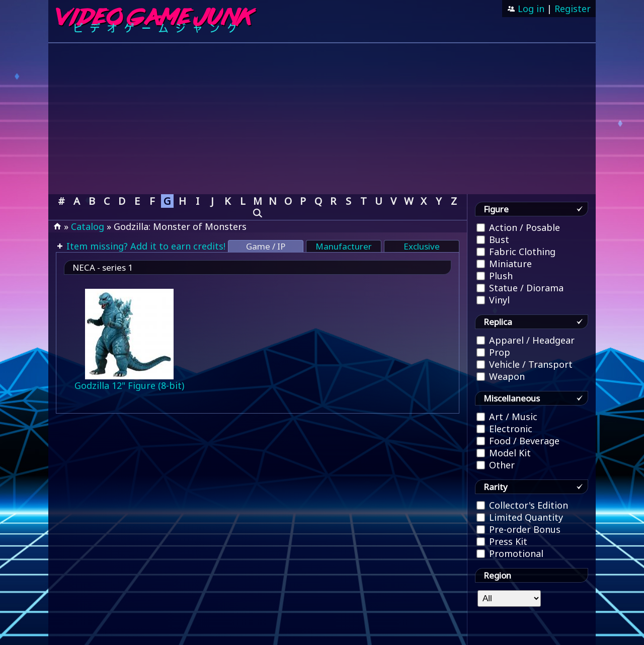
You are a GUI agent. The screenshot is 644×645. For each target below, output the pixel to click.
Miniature (504, 264)
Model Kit (504, 453)
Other (496, 465)
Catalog (88, 226)
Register (573, 9)
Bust (493, 239)
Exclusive (422, 246)
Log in (530, 9)
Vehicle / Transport (525, 364)
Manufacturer (344, 246)
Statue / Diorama (520, 288)
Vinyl (493, 300)
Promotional (510, 553)
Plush (495, 276)
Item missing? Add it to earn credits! (145, 246)
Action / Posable (518, 227)
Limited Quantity (520, 517)
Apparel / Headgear (526, 340)
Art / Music (507, 417)
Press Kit (502, 541)
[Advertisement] (322, 119)
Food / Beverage (518, 441)
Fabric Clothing (516, 252)
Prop (493, 352)
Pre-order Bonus (518, 529)
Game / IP (266, 246)
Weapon (501, 376)
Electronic (504, 429)
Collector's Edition (522, 505)
